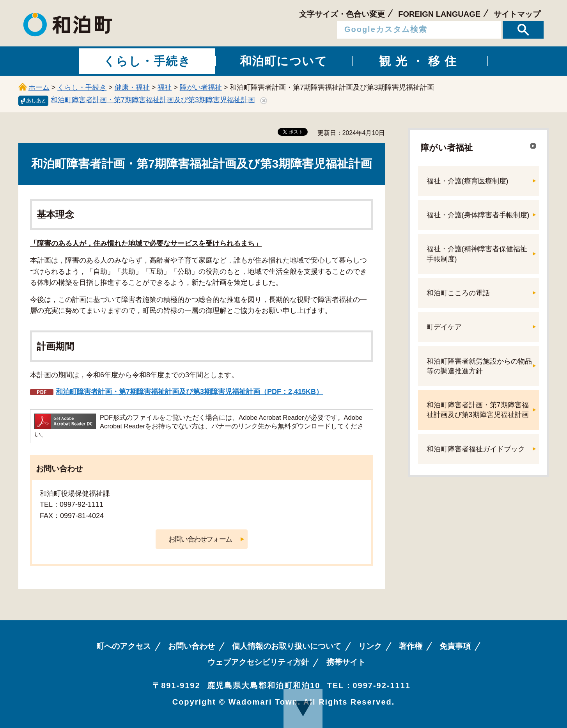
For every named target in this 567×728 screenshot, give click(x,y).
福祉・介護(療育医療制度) (468, 181)
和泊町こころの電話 (458, 293)
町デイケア (444, 327)
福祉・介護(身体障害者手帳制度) (478, 215)
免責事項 (455, 646)
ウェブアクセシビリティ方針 (258, 662)
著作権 (411, 646)
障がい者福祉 (201, 87)
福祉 (165, 87)
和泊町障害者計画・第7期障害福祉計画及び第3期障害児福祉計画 (153, 100)
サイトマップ (517, 14)
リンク (370, 646)
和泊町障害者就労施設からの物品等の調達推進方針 (479, 366)
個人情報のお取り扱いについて (287, 646)
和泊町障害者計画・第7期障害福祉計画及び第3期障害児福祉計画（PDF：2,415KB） (189, 392)
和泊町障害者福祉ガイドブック (476, 449)
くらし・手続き (82, 87)
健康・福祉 (132, 87)
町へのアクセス (124, 646)
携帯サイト (346, 662)
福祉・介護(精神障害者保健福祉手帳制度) (477, 254)
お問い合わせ (191, 646)
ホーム (39, 87)
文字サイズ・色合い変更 (342, 14)
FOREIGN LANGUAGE (439, 14)
